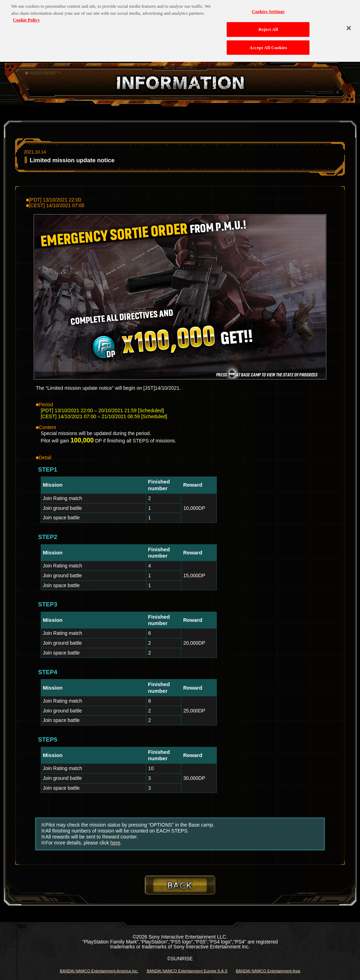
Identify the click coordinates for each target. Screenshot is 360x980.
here (115, 843)
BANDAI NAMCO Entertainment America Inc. (99, 971)
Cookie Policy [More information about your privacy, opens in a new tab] (26, 17)
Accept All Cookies (268, 44)
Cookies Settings (268, 8)
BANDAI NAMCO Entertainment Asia (268, 971)
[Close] (349, 25)
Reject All (268, 26)
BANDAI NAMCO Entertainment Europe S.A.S (187, 971)
